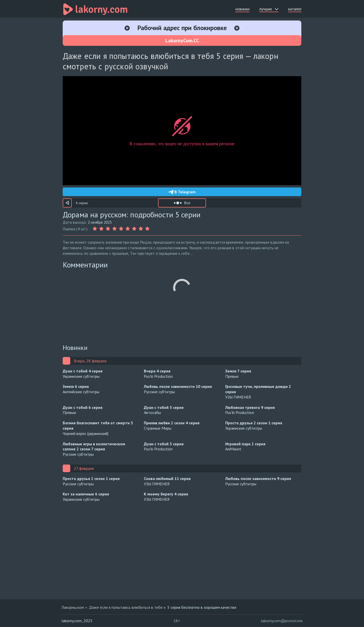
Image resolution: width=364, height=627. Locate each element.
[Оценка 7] (134, 229)
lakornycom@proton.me (282, 621)
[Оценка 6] (128, 229)
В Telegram (182, 192)
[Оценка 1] (95, 229)
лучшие (269, 9)
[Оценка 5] (121, 229)
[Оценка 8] (141, 229)
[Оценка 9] (147, 229)
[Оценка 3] (108, 229)
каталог (295, 9)
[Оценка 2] (101, 229)
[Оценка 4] (115, 229)
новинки (242, 9)
